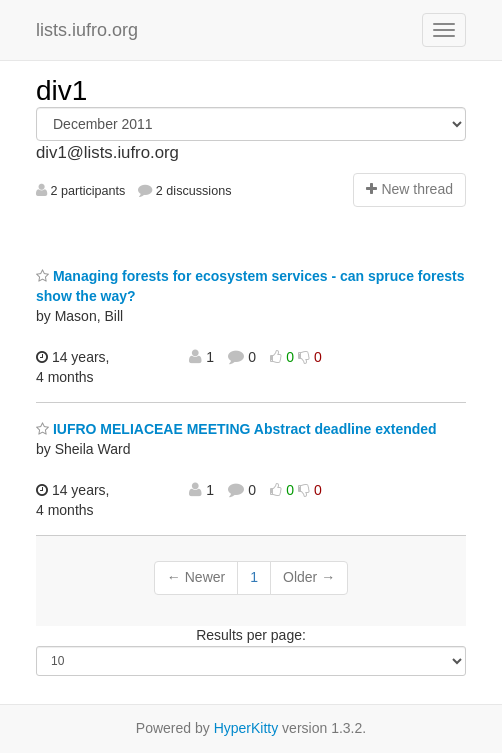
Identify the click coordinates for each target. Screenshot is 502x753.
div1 (61, 90)
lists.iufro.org (87, 30)
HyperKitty (246, 728)
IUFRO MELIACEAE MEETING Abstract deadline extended (236, 429)
